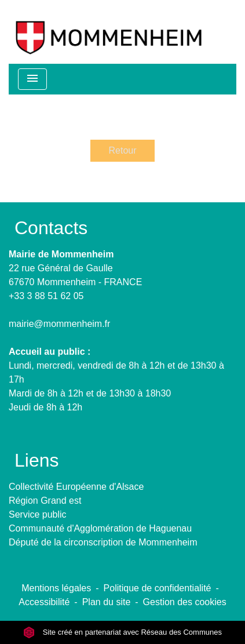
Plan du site (107, 602)
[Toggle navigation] (32, 79)
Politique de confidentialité (158, 588)
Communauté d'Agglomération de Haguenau (100, 528)
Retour (122, 150)
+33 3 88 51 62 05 (46, 296)
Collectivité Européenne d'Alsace (76, 487)
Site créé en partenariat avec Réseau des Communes (122, 632)
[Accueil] (109, 32)
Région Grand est (45, 501)
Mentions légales (56, 588)
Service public (38, 514)
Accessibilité (44, 602)
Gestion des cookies (185, 602)
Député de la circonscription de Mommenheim (103, 542)
